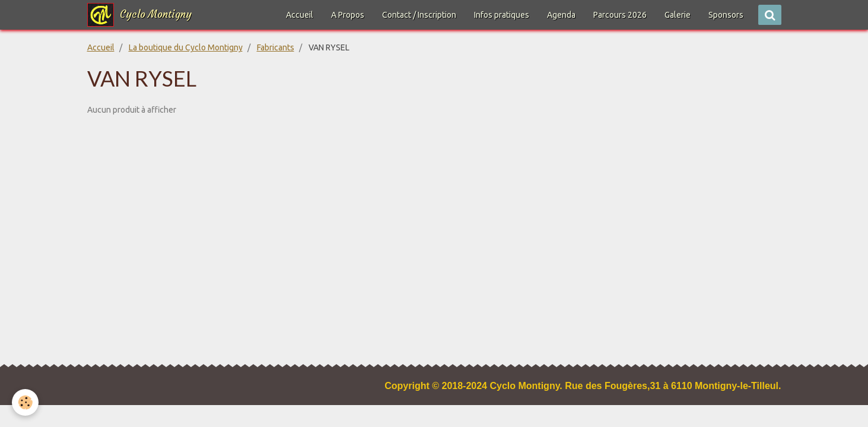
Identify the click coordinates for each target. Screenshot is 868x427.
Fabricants (276, 47)
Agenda (561, 15)
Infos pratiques (502, 15)
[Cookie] (25, 402)
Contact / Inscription (419, 15)
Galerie (678, 15)
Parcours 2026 (620, 15)
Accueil (300, 15)
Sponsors (726, 15)
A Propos (348, 15)
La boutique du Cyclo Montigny (186, 47)
